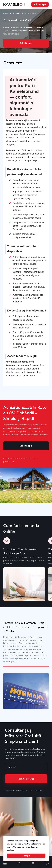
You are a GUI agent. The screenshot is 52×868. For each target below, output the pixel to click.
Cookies (10, 850)
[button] (40, 4)
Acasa (6, 13)
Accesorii (16, 13)
